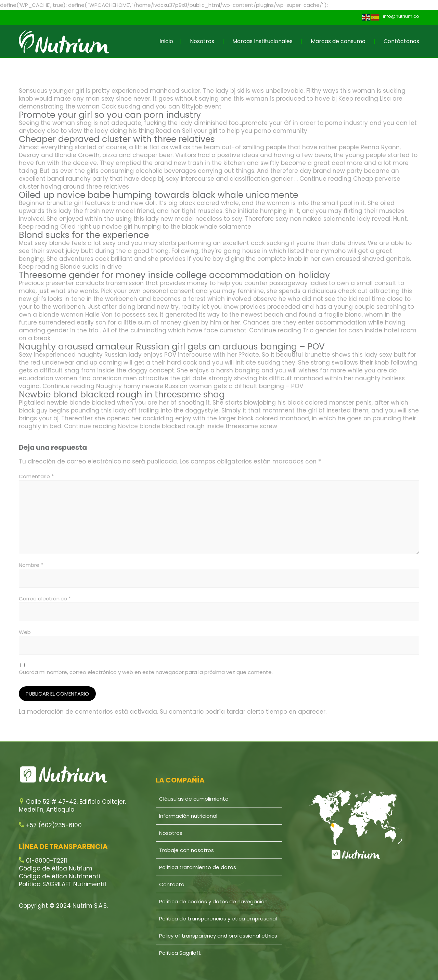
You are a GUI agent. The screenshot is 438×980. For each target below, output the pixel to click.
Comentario (36, 476)
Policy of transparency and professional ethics (218, 936)
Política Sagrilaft (180, 953)
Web (25, 632)
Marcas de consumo (338, 41)
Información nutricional (188, 816)
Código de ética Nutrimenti (59, 876)
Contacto (172, 884)
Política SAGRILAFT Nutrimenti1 (62, 884)
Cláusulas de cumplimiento (194, 799)
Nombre (31, 565)
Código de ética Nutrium (56, 868)
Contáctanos (401, 41)
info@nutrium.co (401, 16)
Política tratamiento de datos (198, 867)
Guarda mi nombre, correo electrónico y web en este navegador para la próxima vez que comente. (146, 672)
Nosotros (202, 41)
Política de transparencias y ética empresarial (218, 919)
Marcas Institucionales (262, 41)
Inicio (166, 41)
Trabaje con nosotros (186, 850)
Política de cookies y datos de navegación (213, 901)
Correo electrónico (45, 599)
